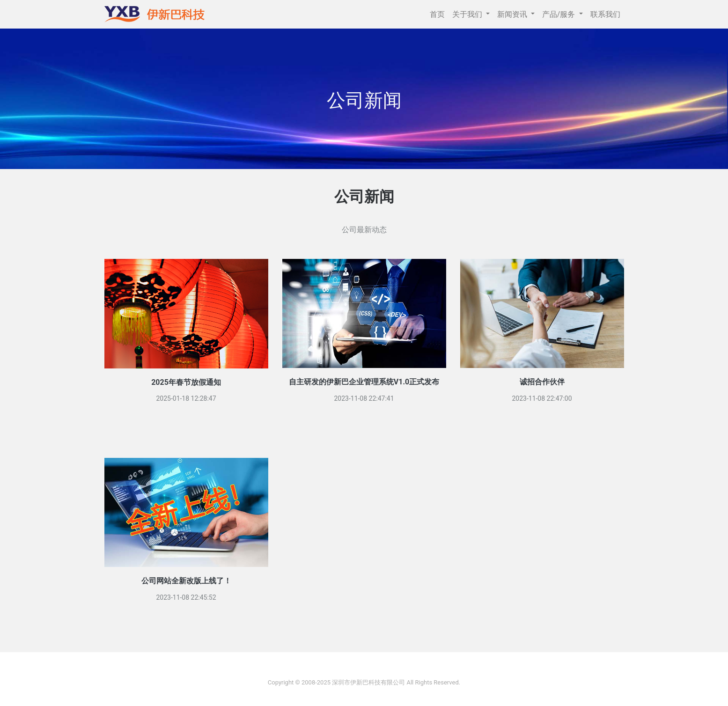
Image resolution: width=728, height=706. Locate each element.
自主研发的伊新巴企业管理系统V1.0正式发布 (364, 382)
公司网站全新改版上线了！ (186, 581)
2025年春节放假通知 (186, 382)
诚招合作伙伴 (542, 382)
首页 (437, 14)
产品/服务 (560, 14)
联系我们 (605, 14)
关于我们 (468, 14)
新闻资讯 (513, 14)
